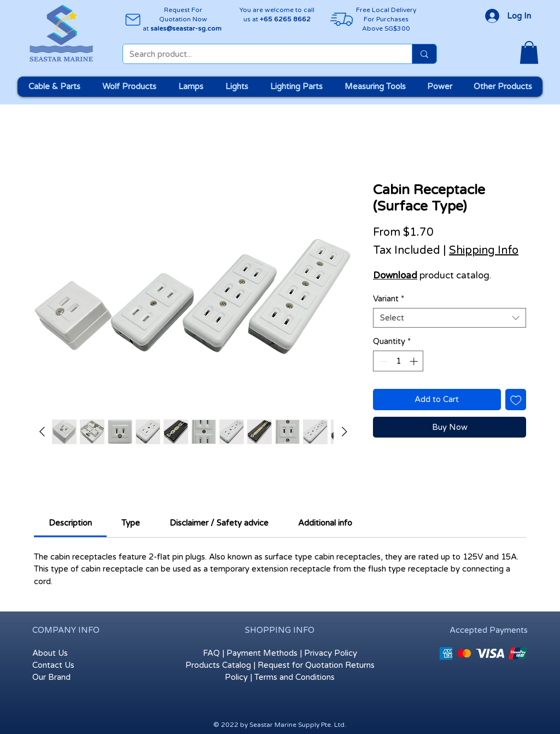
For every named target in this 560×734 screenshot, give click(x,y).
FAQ (211, 653)
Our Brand (51, 677)
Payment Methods (262, 653)
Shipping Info (484, 251)
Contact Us (53, 665)
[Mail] (133, 19)
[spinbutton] (398, 361)
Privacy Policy (331, 653)
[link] (70, 523)
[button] (529, 53)
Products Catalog (218, 665)
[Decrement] (382, 361)
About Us (50, 653)
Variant (389, 299)
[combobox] (450, 318)
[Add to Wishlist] (516, 400)
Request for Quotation (300, 665)
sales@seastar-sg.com (186, 28)
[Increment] (415, 361)
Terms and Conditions (294, 677)
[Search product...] (259, 54)
